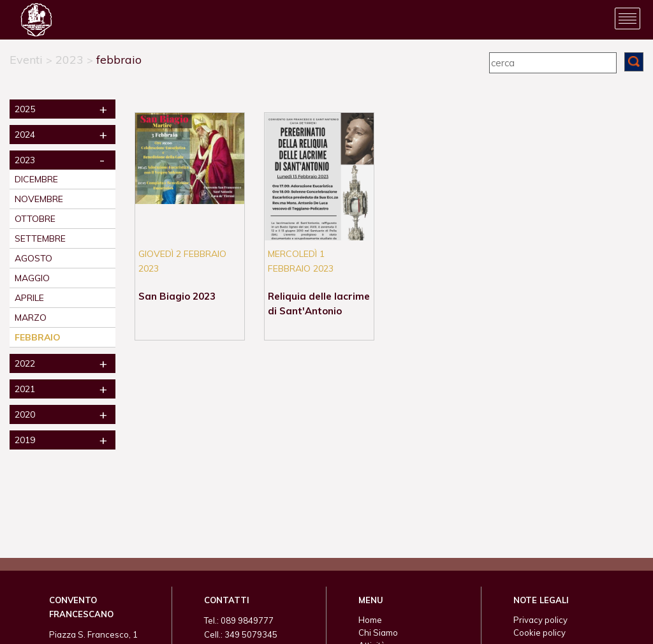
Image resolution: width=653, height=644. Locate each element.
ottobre (35, 219)
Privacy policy (540, 620)
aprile (29, 298)
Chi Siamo (378, 633)
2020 (25, 414)
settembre (40, 238)
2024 (25, 135)
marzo (31, 318)
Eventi (26, 60)
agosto (33, 258)
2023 (70, 60)
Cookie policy (539, 633)
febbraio (119, 60)
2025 (25, 109)
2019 (25, 440)
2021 (25, 389)
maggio (32, 278)
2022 (25, 363)
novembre (39, 199)
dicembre (36, 179)
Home (370, 620)
